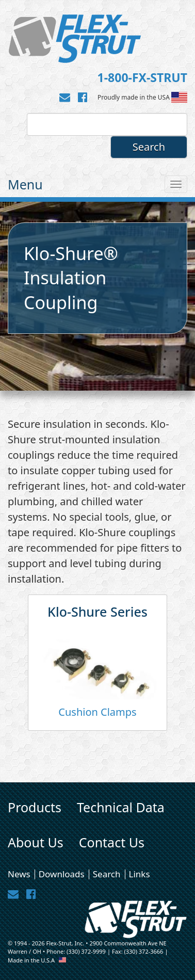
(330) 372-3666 (143, 951)
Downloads (62, 874)
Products (35, 807)
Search (107, 874)
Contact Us (112, 842)
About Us (36, 842)
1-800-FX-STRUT (142, 77)
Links (140, 874)
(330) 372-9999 (86, 951)
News (19, 874)
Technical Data (121, 807)
